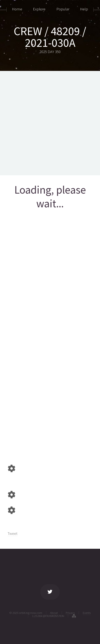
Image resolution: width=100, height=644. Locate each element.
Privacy (70, 613)
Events (87, 613)
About (54, 613)
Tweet (13, 533)
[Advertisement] (50, 123)
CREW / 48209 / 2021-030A (50, 37)
